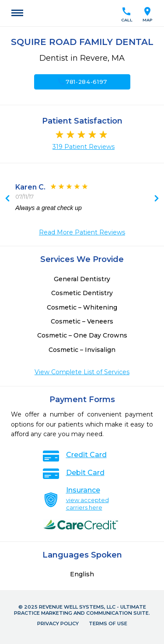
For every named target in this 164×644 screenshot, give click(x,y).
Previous (157, 199)
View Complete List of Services (82, 372)
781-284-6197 (82, 82)
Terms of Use (108, 623)
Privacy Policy (58, 623)
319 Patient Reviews (84, 147)
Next (7, 199)
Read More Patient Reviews (82, 232)
